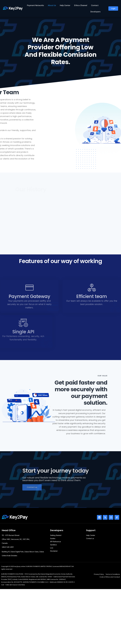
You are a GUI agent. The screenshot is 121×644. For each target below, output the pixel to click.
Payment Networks (35, 5)
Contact (95, 5)
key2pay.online (20, 566)
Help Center (65, 5)
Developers (95, 12)
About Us (52, 5)
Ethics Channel (81, 5)
